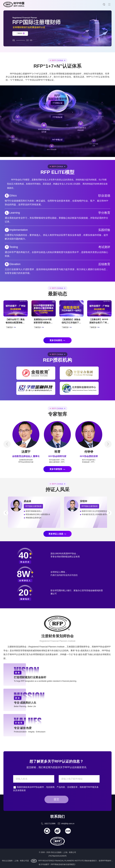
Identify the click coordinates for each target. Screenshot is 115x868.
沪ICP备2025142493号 (58, 856)
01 (14, 40)
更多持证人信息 (56, 534)
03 (31, 40)
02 (28, 40)
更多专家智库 (56, 469)
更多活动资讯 (56, 340)
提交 (56, 799)
